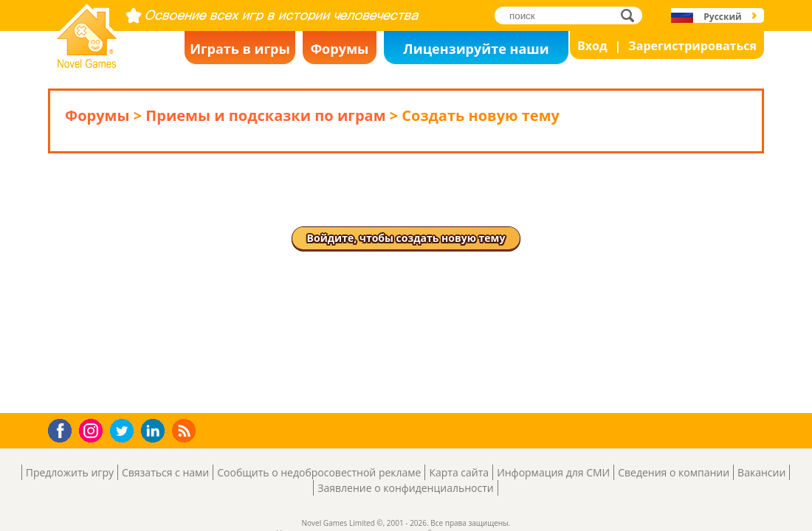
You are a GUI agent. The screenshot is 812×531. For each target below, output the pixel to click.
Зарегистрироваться (692, 46)
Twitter (125, 432)
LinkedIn (155, 431)
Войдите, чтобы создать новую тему (406, 238)
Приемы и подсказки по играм (265, 115)
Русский (722, 17)
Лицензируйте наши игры (476, 52)
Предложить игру (70, 472)
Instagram (93, 430)
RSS (186, 430)
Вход (592, 46)
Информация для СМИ (553, 472)
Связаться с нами (165, 472)
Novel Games (85, 63)
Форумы (340, 49)
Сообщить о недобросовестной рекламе (319, 472)
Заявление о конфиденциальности (405, 488)
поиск (632, 15)
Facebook (64, 429)
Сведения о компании (674, 472)
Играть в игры (240, 49)
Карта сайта (459, 472)
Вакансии (761, 472)
